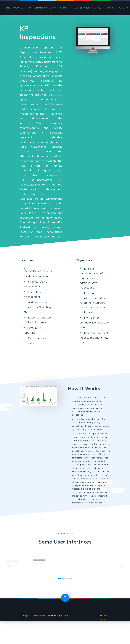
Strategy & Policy (46, 8)
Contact (111, 8)
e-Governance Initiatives (88, 8)
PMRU (64, 616)
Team (29, 8)
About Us (18, 8)
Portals (65, 8)
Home (7, 8)
